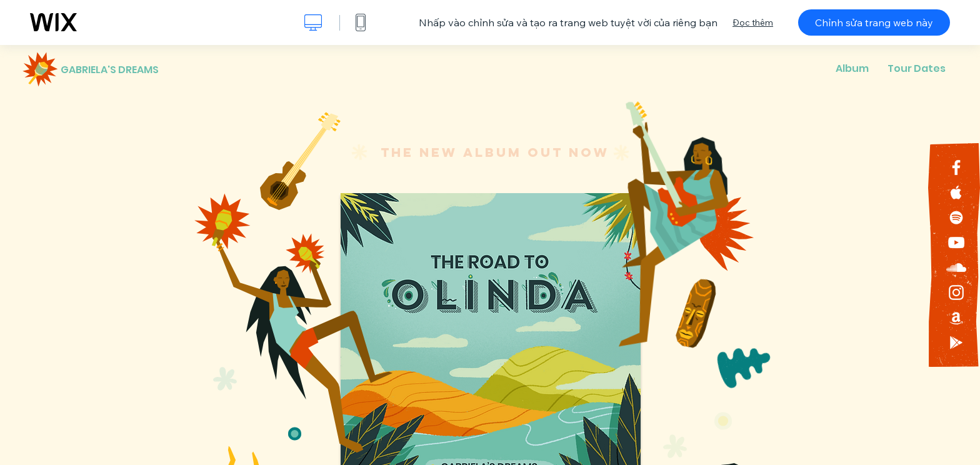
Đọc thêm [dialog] (753, 22)
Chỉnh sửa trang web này (874, 22)
